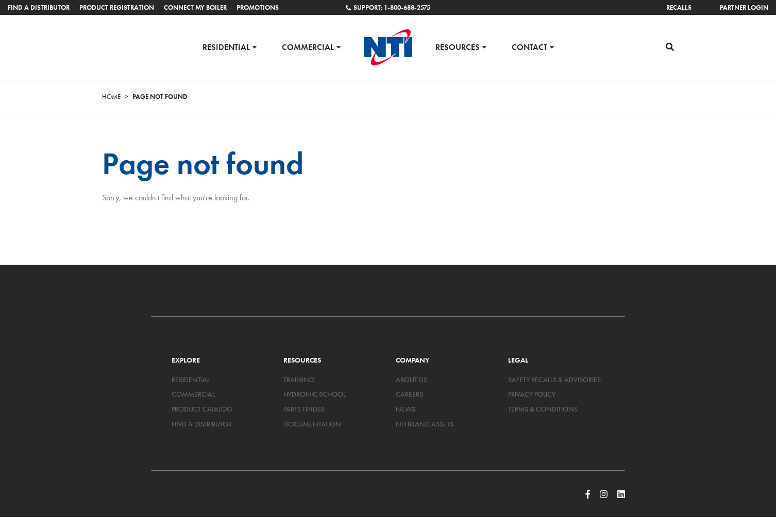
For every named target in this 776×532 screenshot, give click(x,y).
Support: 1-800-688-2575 (388, 7)
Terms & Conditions (543, 409)
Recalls (679, 7)
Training (299, 380)
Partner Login (744, 7)
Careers (409, 394)
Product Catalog (202, 409)
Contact (529, 47)
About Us (411, 380)
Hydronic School (315, 394)
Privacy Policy (532, 394)
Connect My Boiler (195, 7)
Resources (458, 47)
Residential (226, 47)
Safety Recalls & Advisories (554, 380)
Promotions (258, 7)
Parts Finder (304, 409)
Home (111, 97)
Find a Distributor (39, 7)
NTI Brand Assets (425, 424)
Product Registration (117, 7)
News (406, 409)
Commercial (308, 47)
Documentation (312, 424)
